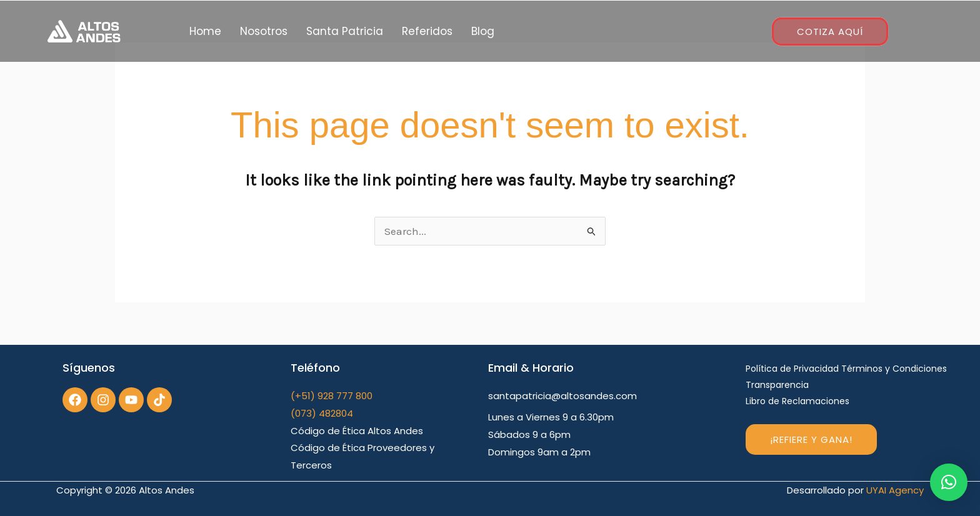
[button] (949, 482)
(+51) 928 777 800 (332, 396)
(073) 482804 (322, 413)
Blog (483, 31)
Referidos (427, 31)
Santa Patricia (345, 31)
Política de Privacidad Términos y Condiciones (846, 369)
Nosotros (264, 31)
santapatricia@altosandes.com (562, 396)
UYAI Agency (895, 490)
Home (205, 31)
